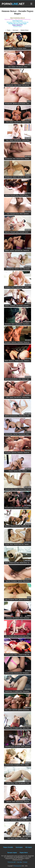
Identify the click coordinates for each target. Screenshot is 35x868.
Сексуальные (22, 434)
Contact (25, 862)
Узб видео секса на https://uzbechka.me (18, 22)
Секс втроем (26, 269)
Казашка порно (18, 26)
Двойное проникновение (19, 104)
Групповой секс (19, 250)
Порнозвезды (28, 159)
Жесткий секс (20, 67)
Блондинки (19, 48)
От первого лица (18, 691)
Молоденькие (10, 85)
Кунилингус (26, 618)
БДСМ (14, 48)
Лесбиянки (12, 306)
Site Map (20, 862)
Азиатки (12, 250)
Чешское (20, 581)
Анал (10, 48)
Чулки (29, 489)
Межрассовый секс (15, 526)
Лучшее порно (12, 853)
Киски (21, 618)
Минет (25, 48)
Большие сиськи (24, 195)
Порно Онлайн (8, 847)
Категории (19, 847)
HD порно (29, 847)
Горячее (17, 269)
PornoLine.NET (12, 862)
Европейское (19, 324)
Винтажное (8, 324)
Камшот (14, 67)
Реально (24, 471)
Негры (26, 67)
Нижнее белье (26, 122)
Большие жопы (22, 636)
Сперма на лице (20, 287)
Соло (28, 783)
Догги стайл (29, 820)
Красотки (7, 195)
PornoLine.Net (17, 866)
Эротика (15, 434)
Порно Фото (24, 853)
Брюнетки (26, 214)
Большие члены (15, 195)
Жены (20, 471)
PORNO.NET (13, 4)
